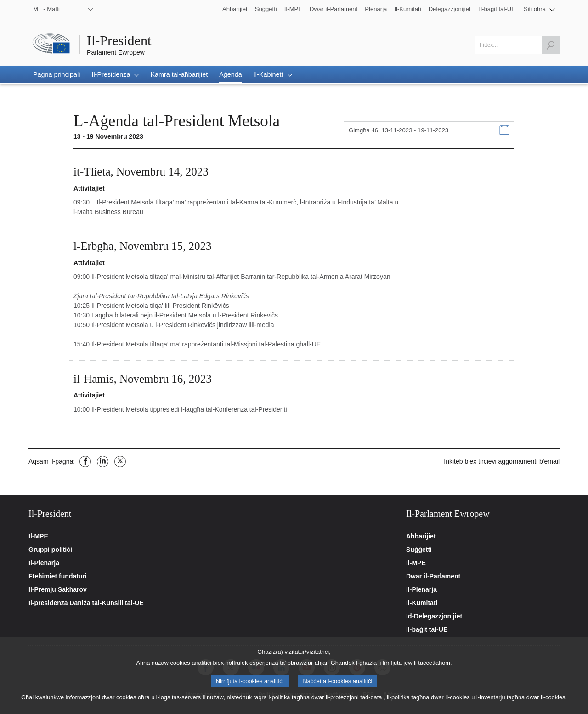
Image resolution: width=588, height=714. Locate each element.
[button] (539, 9)
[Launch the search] (550, 45)
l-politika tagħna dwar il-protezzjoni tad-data (325, 702)
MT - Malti (46, 9)
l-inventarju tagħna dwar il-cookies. (522, 702)
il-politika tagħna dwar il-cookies (428, 702)
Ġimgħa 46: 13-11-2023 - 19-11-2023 (399, 130)
